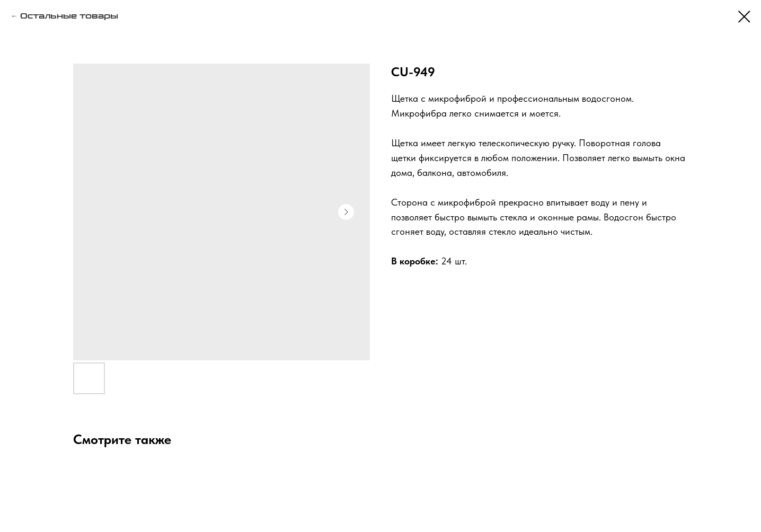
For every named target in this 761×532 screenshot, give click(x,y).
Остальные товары (69, 16)
